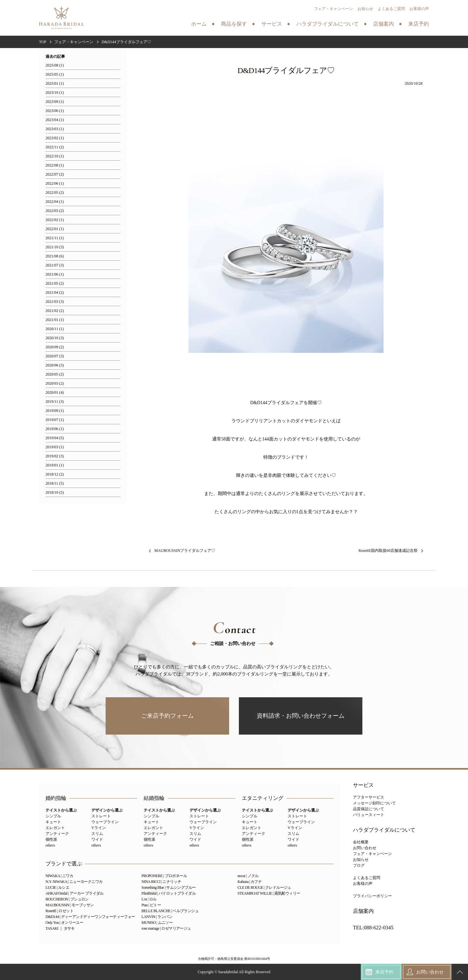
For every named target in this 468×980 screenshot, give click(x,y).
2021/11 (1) (55, 238)
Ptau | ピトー (151, 905)
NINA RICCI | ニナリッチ (161, 882)
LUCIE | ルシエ (57, 887)
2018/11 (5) (55, 484)
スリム (97, 834)
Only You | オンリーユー (64, 923)
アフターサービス (369, 797)
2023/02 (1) (55, 138)
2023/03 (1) (55, 129)
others (50, 845)
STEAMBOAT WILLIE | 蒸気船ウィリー (269, 893)
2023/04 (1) (55, 120)
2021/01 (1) (55, 320)
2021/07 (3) (55, 265)
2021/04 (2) (55, 293)
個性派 (51, 839)
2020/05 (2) (55, 374)
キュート (53, 822)
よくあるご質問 (391, 9)
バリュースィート (369, 815)
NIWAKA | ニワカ (59, 876)
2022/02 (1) (55, 220)
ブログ (359, 865)
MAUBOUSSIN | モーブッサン (70, 905)
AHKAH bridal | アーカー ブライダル (75, 893)
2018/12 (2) (55, 474)
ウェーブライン (105, 822)
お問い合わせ (365, 848)
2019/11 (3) (55, 402)
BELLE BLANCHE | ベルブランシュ (170, 911)
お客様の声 (419, 9)
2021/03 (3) (55, 302)
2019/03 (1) (55, 447)
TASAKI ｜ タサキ (60, 928)
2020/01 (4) (55, 393)
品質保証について (369, 809)
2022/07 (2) (55, 174)
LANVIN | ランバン (157, 917)
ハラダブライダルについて (384, 830)
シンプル (53, 816)
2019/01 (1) (55, 465)
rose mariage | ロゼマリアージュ (166, 928)
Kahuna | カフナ (250, 882)
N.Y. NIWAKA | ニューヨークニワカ (74, 882)
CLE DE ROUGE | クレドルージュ (264, 887)
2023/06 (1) (55, 111)
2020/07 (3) (55, 356)
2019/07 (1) (55, 420)
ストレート (101, 816)
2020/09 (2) (55, 347)
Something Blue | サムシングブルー (169, 887)
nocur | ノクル (248, 876)
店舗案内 (363, 911)
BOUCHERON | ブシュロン (67, 899)
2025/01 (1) (55, 84)
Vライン (99, 828)
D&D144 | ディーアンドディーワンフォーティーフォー (90, 917)
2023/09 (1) (55, 102)
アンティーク (57, 834)
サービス (363, 785)
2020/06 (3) (55, 365)
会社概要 (361, 842)
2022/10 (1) (55, 156)
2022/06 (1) (55, 184)
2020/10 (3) (55, 338)
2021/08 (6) (55, 256)
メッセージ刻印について (374, 803)
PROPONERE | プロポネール (164, 876)
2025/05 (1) (55, 74)
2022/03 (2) (55, 211)
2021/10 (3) (55, 247)
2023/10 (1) (55, 93)
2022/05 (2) (55, 193)
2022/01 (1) (55, 229)
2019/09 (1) (55, 411)
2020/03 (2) (55, 384)
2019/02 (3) (55, 456)
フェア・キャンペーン (333, 9)
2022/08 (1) (55, 165)
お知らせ (365, 9)
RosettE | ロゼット (59, 911)
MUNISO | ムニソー (157, 923)
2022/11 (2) (55, 147)
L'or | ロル (149, 899)
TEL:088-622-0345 (373, 928)
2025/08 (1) (55, 65)
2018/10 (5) (55, 493)
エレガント (55, 828)
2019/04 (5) (55, 438)
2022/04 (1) (55, 202)
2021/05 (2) (55, 284)
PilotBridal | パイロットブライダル (169, 893)
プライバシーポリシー (372, 896)
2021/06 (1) (55, 274)
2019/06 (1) (55, 429)
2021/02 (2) (55, 311)
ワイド (97, 839)
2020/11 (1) (55, 329)
